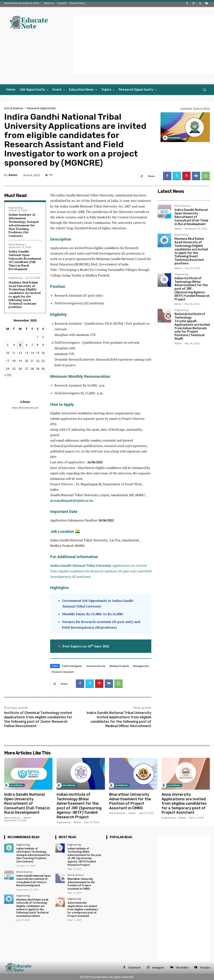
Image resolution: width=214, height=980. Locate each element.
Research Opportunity (41, 108)
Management (141, 666)
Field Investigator (72, 666)
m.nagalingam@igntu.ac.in (72, 500)
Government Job (96, 666)
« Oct (8, 375)
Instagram (158, 968)
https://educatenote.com (25, 408)
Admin (13, 175)
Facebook (134, 968)
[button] (204, 90)
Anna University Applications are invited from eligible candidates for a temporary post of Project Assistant (184, 803)
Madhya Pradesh (119, 666)
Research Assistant (63, 672)
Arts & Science (14, 108)
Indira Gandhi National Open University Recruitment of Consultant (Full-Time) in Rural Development (25, 260)
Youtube (205, 968)
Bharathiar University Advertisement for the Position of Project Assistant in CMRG (130, 801)
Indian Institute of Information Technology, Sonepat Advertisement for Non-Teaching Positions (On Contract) (24, 225)
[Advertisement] (144, 45)
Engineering (15, 208)
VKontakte (182, 968)
